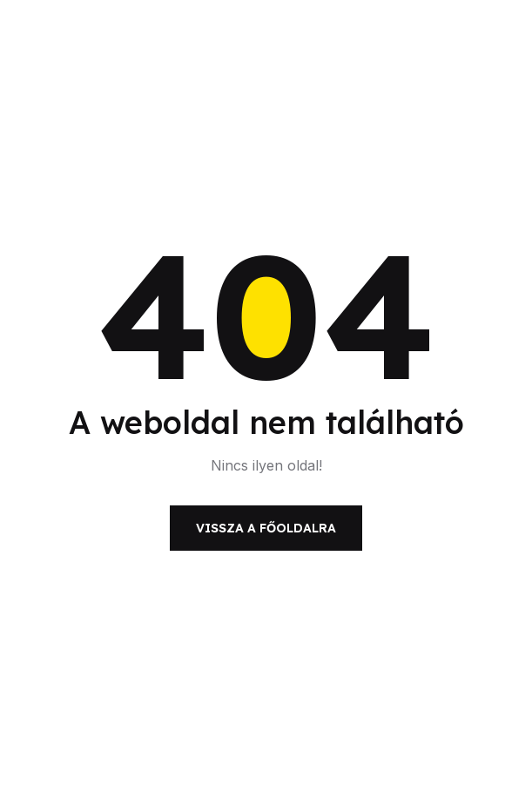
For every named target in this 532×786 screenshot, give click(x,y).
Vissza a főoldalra (266, 528)
